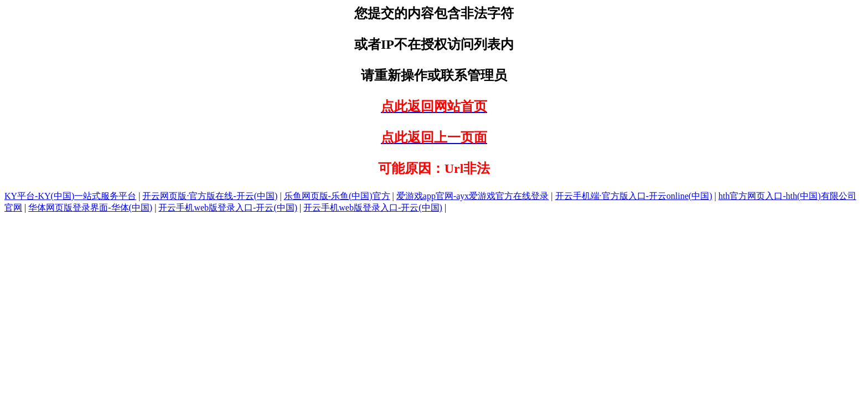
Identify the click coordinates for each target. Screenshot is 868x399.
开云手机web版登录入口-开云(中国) (228, 208)
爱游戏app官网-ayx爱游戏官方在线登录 (473, 196)
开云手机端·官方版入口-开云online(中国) (634, 196)
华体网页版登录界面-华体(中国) (90, 208)
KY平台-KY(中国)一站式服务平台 (70, 196)
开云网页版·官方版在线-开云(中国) (210, 196)
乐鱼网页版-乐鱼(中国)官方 (337, 196)
